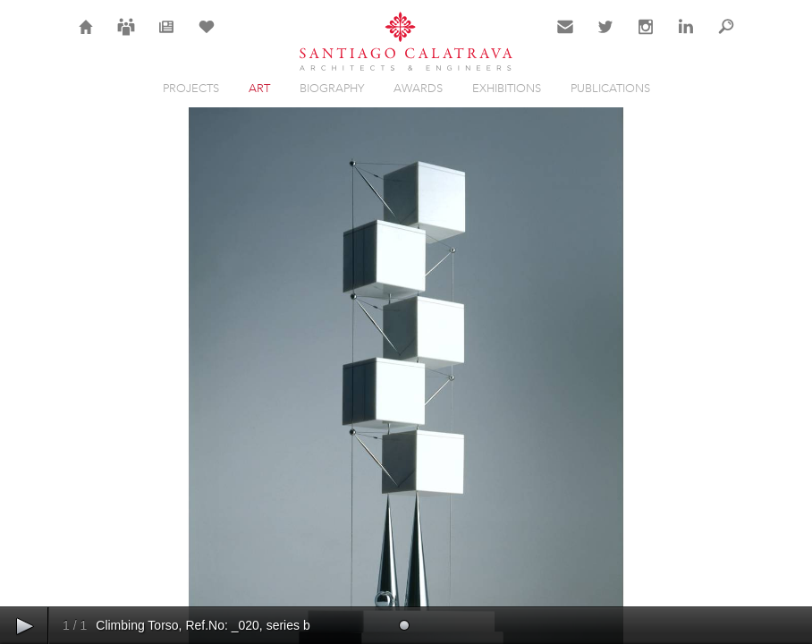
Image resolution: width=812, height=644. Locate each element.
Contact (566, 38)
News (167, 38)
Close (724, 147)
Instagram (646, 38)
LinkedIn (686, 38)
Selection (207, 38)
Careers (126, 38)
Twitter (606, 38)
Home (86, 38)
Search (726, 38)
